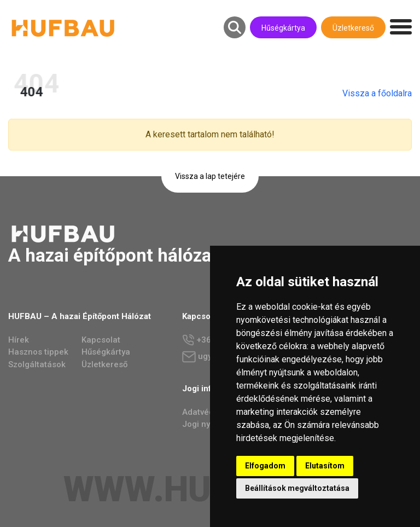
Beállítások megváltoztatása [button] (297, 488)
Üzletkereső (353, 28)
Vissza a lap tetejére (210, 176)
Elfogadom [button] (265, 466)
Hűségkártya (283, 28)
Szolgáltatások (37, 364)
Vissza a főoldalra (382, 93)
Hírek (19, 340)
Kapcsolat (101, 340)
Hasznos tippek (38, 352)
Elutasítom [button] (325, 466)
